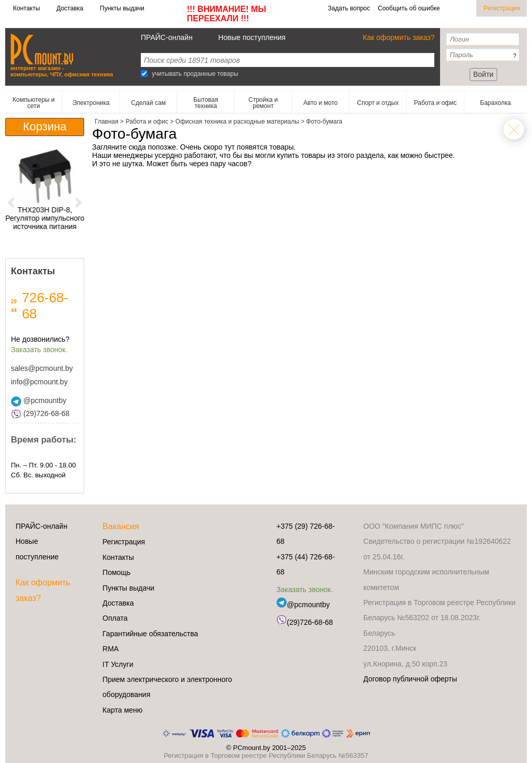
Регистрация (502, 8)
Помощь (116, 572)
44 (14, 310)
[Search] (144, 73)
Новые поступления (252, 37)
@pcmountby (39, 400)
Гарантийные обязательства (150, 634)
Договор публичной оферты (410, 679)
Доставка (70, 8)
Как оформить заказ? (398, 37)
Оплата (115, 618)
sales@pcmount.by (42, 368)
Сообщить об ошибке (409, 8)
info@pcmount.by (39, 382)
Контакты (26, 8)
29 (14, 302)
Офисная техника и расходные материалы (514, 129)
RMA (110, 649)
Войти (483, 74)
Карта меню (122, 710)
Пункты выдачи (122, 8)
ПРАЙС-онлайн (167, 37)
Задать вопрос (349, 8)
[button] (11, 202)
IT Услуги (118, 664)
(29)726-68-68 (40, 413)
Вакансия (121, 526)
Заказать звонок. (39, 350)
